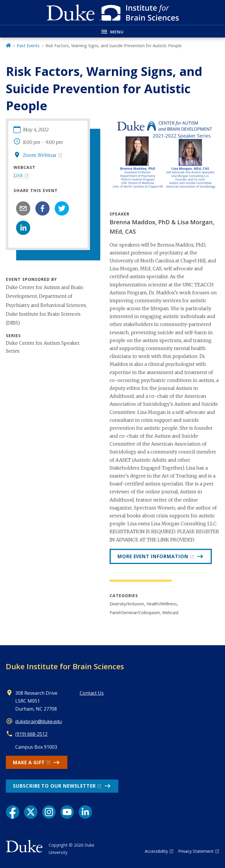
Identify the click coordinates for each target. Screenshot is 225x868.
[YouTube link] (67, 812)
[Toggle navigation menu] (112, 31)
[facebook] (42, 208)
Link (18, 175)
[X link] (31, 812)
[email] (23, 208)
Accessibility (156, 851)
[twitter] (62, 208)
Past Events (28, 46)
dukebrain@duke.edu (39, 721)
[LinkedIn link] (85, 812)
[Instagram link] (49, 812)
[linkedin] (23, 228)
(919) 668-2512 (31, 734)
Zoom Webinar (40, 155)
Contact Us (92, 693)
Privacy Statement (196, 851)
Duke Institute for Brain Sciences (65, 666)
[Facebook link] (13, 812)
